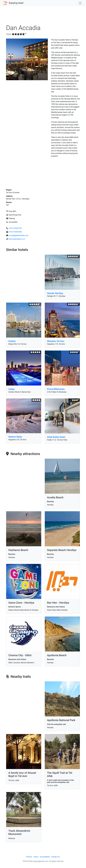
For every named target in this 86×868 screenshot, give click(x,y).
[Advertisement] (43, 16)
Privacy (29, 857)
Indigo (12, 389)
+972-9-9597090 (15, 232)
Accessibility (45, 857)
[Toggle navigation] (80, 3)
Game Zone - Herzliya (21, 603)
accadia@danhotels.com (19, 235)
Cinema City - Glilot (20, 655)
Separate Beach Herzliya (62, 550)
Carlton (12, 341)
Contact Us (55, 857)
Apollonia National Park (61, 720)
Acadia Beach (55, 497)
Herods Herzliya (55, 293)
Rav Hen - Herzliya (58, 603)
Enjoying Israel (16, 3)
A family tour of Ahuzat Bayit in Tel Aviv (22, 774)
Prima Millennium (56, 389)
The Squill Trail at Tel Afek (60, 774)
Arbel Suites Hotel (56, 437)
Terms (36, 857)
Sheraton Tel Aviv (56, 341)
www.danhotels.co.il (17, 239)
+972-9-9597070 (15, 228)
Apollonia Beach (57, 655)
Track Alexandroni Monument (19, 832)
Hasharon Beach (18, 550)
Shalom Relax (15, 437)
